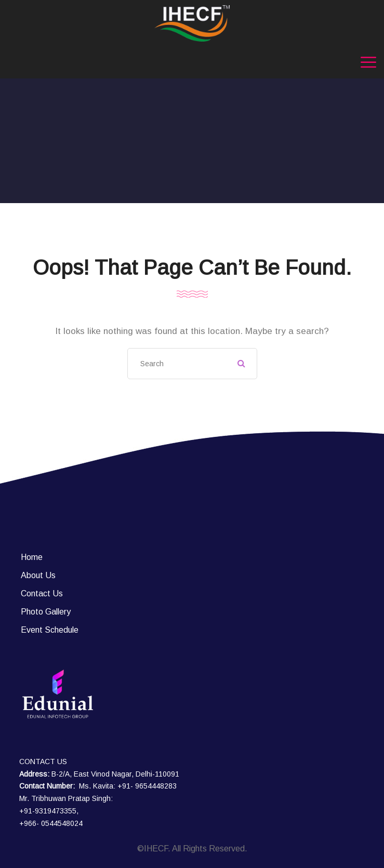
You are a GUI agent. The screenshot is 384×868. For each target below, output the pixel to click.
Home (32, 557)
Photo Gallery (46, 612)
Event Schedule (50, 630)
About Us (38, 575)
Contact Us (42, 593)
